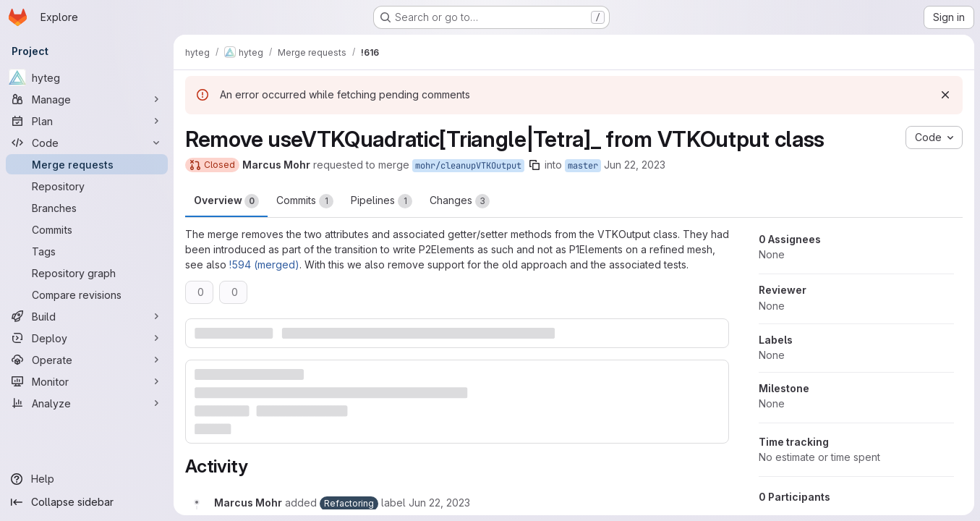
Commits (305, 201)
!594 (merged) (264, 264)
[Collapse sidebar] (87, 502)
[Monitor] (87, 381)
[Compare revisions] (87, 295)
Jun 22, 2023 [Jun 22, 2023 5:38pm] (635, 165)
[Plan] (87, 121)
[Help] (87, 479)
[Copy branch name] (534, 165)
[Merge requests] (87, 164)
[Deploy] (87, 338)
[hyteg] (87, 77)
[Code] (87, 143)
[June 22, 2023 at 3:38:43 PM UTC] (439, 503)
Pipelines (382, 201)
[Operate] (87, 360)
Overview (226, 201)
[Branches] (87, 208)
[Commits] (87, 229)
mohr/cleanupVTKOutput (468, 166)
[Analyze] (87, 403)
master (583, 166)
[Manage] (87, 99)
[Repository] (87, 186)
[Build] (87, 316)
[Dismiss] (945, 95)
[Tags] (87, 251)
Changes (460, 201)
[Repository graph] (87, 273)
